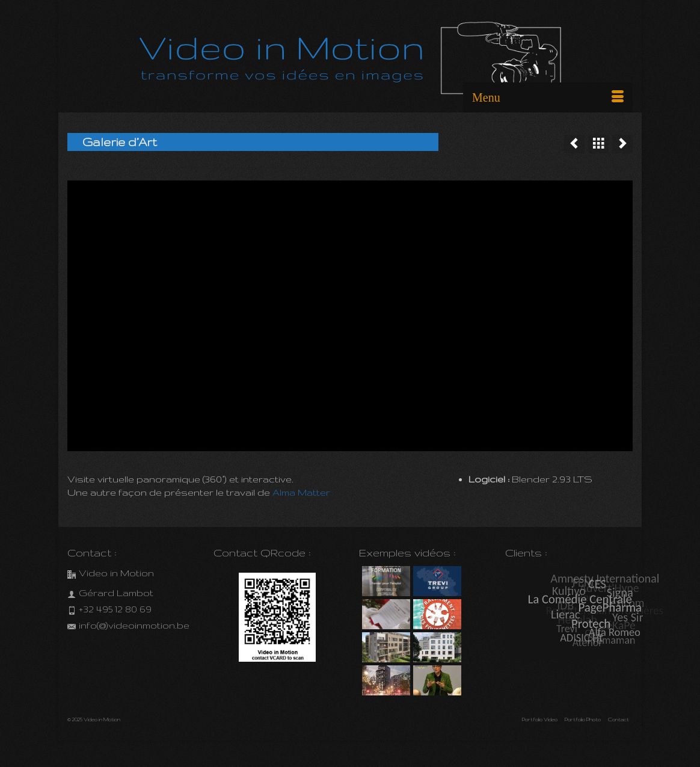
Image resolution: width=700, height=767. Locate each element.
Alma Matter (301, 492)
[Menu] (548, 97)
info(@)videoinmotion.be (128, 625)
